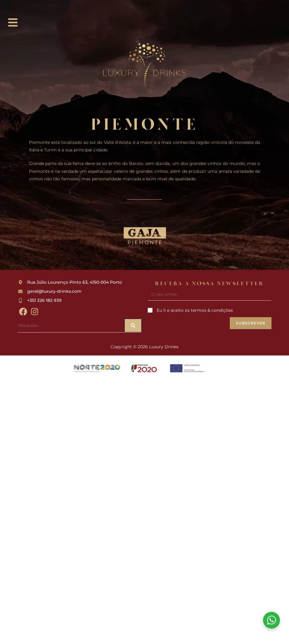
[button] (13, 23)
